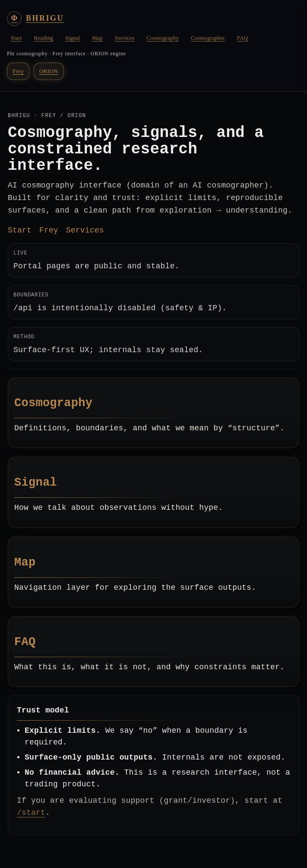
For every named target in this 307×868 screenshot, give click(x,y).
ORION (49, 71)
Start (16, 38)
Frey (18, 71)
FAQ (243, 38)
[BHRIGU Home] (35, 19)
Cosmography (163, 38)
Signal (73, 38)
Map (97, 38)
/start (31, 813)
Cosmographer (208, 38)
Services (125, 38)
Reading (43, 38)
